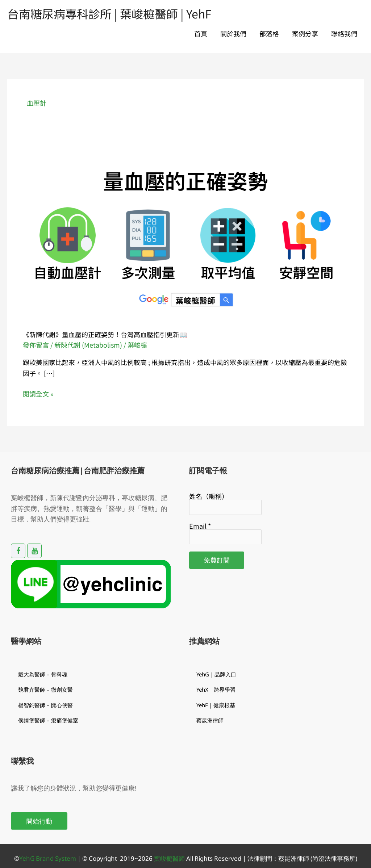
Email (200, 526)
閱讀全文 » (38, 393)
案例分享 (305, 33)
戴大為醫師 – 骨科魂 (43, 674)
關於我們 (233, 33)
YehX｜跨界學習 (216, 689)
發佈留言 (36, 345)
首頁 (201, 33)
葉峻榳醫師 (169, 858)
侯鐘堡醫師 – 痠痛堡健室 (48, 720)
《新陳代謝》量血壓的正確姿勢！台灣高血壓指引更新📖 (105, 334)
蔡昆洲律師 (210, 720)
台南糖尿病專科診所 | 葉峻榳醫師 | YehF (109, 13)
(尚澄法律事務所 (332, 858)
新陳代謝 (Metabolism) (88, 345)
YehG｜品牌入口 (216, 674)
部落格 (269, 33)
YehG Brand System (48, 858)
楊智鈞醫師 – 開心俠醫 (45, 705)
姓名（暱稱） (209, 496)
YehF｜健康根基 (216, 705)
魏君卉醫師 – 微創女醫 (45, 689)
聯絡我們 (344, 33)
